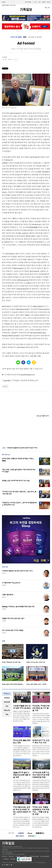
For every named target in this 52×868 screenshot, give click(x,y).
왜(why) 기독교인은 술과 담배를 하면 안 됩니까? (18, 607)
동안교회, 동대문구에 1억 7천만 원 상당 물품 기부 (41, 708)
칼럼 (25, 37)
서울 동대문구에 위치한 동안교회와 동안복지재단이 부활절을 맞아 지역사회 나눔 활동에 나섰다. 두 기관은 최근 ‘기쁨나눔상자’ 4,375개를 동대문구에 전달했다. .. (41, 719)
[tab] (7, 698)
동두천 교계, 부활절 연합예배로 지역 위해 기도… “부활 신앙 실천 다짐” (41, 811)
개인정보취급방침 (34, 856)
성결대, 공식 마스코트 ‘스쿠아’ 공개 (35, 662)
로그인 (49, 2)
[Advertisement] (26, 432)
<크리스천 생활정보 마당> (43, 416)
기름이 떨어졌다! (8, 595)
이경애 (4, 621)
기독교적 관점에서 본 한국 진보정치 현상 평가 (22, 448)
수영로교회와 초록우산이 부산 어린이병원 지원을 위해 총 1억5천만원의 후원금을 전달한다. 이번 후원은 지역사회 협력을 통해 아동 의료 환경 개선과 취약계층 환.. (41, 785)
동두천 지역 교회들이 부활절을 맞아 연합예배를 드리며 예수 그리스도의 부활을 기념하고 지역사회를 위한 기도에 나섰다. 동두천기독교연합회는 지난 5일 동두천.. (41, 822)
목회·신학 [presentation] (7, 710)
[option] (14, 654)
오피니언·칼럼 (16, 37)
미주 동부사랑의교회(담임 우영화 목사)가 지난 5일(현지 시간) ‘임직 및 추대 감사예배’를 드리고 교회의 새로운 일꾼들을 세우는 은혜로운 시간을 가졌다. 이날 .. (22, 822)
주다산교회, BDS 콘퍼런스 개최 (22, 742)
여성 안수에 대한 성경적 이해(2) (13, 630)
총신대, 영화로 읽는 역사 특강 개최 (11, 662)
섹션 (4, 2)
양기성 (4, 573)
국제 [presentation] (7, 715)
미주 (39, 2)
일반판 (35, 2)
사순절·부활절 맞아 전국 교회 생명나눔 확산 (22, 707)
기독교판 (29, 2)
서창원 (4, 633)
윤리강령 (13, 859)
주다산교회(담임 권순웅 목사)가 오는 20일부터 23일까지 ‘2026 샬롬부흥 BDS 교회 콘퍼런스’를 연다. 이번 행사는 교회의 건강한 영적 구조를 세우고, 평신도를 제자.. (22, 751)
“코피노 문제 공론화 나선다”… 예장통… (37, 684)
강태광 (4, 585)
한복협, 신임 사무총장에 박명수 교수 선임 (16, 481)
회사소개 (4, 856)
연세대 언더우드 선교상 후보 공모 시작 (41, 742)
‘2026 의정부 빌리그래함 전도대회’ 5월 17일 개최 (22, 775)
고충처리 (6, 859)
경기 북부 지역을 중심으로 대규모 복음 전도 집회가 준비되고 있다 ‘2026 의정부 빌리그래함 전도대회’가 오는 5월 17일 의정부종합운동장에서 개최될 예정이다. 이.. (22, 785)
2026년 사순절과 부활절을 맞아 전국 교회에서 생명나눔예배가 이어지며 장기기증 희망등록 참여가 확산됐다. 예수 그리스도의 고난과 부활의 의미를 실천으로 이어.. (22, 716)
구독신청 (44, 2)
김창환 (4, 609)
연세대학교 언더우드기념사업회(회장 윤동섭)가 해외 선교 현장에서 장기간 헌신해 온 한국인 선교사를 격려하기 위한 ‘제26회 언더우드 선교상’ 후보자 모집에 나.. (41, 751)
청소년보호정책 (45, 856)
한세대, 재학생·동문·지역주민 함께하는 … (13, 684)
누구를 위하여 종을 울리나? (11, 583)
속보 (4, 448)
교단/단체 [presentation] (7, 702)
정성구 (6, 386)
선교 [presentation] (7, 706)
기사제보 (25, 856)
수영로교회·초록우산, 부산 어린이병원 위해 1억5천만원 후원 (41, 775)
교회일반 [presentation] (7, 698)
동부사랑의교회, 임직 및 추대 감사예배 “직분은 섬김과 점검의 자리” (22, 811)
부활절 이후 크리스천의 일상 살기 (13, 618)
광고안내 (11, 856)
